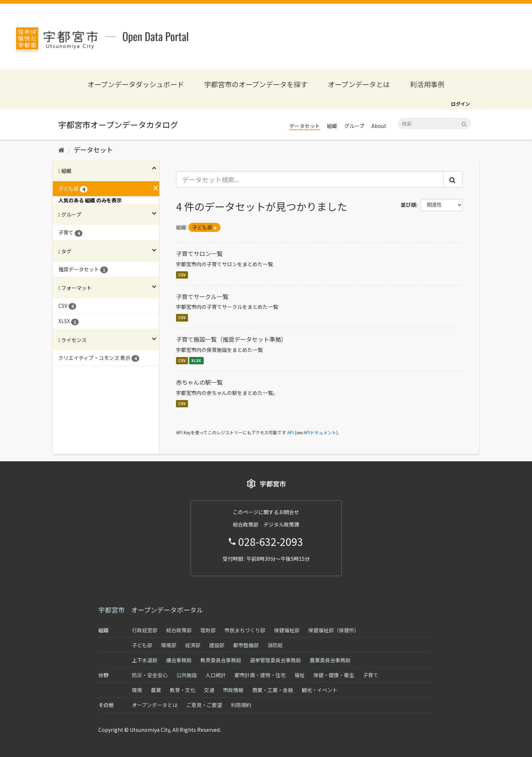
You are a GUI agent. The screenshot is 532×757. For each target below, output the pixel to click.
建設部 (217, 645)
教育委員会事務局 (221, 660)
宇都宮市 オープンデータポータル (151, 610)
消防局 (275, 645)
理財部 (208, 630)
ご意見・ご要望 (204, 705)
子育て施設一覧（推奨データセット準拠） (231, 339)
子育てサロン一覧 (199, 253)
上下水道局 (145, 660)
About (379, 126)
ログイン (461, 104)
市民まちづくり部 (245, 630)
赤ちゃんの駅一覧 (199, 382)
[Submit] (464, 123)
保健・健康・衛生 (334, 675)
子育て (371, 675)
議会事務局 (179, 660)
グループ (354, 126)
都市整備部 (246, 645)
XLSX (196, 360)
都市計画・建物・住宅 (260, 675)
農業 (156, 690)
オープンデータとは (359, 84)
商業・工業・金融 (273, 690)
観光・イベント (320, 690)
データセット (305, 126)
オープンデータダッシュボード (136, 84)
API (290, 432)
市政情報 (233, 690)
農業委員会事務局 (330, 660)
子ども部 (142, 645)
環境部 (169, 645)
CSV (182, 275)
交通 (209, 690)
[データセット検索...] (310, 179)
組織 (332, 126)
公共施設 (187, 675)
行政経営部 (145, 630)
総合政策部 (179, 630)
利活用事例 (427, 84)
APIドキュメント (320, 432)
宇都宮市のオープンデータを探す (256, 84)
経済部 (193, 645)
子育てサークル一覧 (202, 296)
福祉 (300, 675)
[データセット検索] (434, 124)
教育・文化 (183, 690)
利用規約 (241, 705)
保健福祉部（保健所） (334, 630)
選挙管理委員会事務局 (275, 660)
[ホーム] (61, 150)
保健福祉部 (287, 630)
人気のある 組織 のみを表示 (90, 200)
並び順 (408, 205)
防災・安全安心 (150, 675)
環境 (137, 690)
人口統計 (216, 675)
